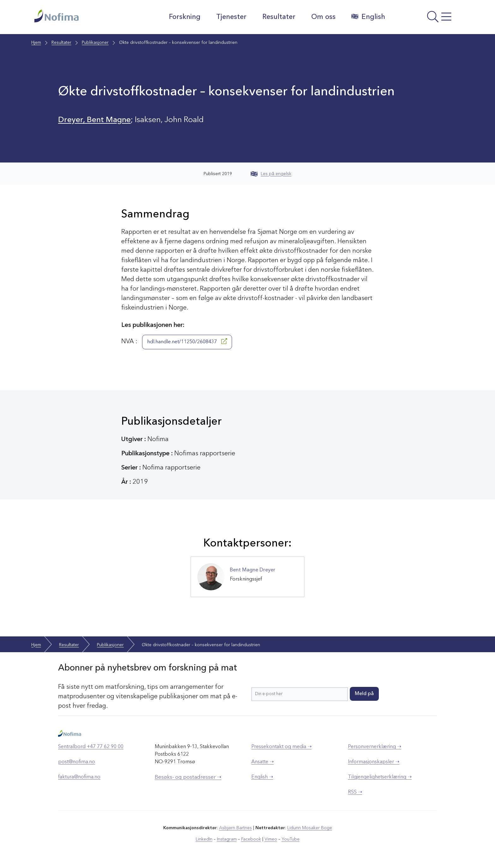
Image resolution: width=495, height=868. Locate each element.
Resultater (279, 17)
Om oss (323, 17)
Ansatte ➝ (262, 762)
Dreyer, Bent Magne (94, 120)
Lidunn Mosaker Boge (310, 828)
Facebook (251, 839)
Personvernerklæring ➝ (375, 747)
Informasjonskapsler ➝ (374, 762)
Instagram (227, 839)
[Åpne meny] (426, 19)
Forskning (185, 17)
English (368, 17)
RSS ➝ (355, 792)
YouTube (291, 839)
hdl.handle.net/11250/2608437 (187, 341)
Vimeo (271, 839)
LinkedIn (204, 839)
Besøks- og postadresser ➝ (188, 777)
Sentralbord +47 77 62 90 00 (91, 747)
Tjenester (231, 17)
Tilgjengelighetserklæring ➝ (380, 777)
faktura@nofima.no (79, 777)
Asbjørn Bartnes (236, 828)
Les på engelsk (271, 174)
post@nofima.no (77, 762)
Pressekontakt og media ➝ (281, 747)
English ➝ (262, 777)
